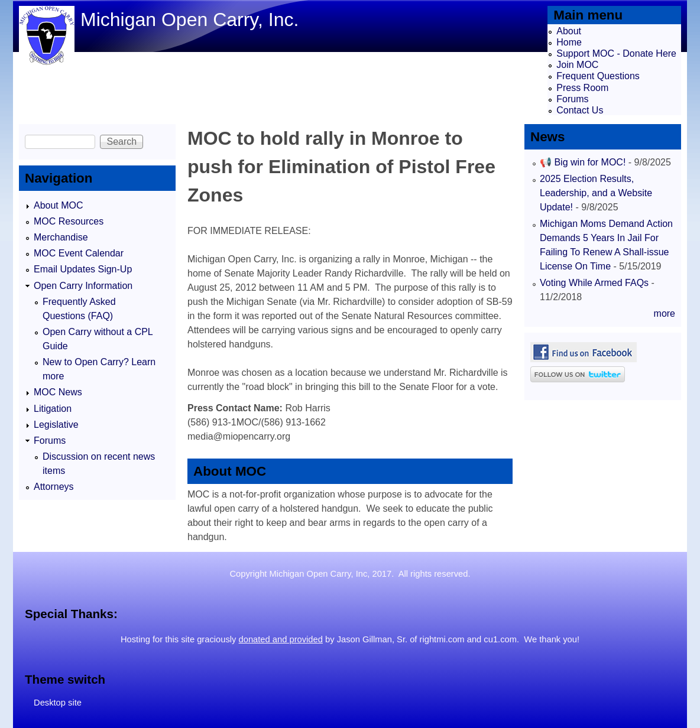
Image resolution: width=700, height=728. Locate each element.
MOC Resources (69, 221)
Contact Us (580, 110)
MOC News (58, 392)
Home (569, 42)
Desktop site (58, 703)
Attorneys (54, 487)
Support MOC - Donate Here (616, 53)
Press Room (582, 88)
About (569, 31)
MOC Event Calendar (79, 253)
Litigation (53, 409)
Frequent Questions (598, 76)
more (665, 313)
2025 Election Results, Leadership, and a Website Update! (596, 193)
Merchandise (61, 237)
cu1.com (500, 639)
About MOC (59, 205)
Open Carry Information (83, 286)
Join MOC (577, 65)
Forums (572, 99)
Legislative (56, 425)
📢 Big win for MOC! (584, 162)
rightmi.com (442, 639)
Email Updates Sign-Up (83, 269)
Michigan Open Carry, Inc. (189, 19)
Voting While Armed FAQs (594, 283)
